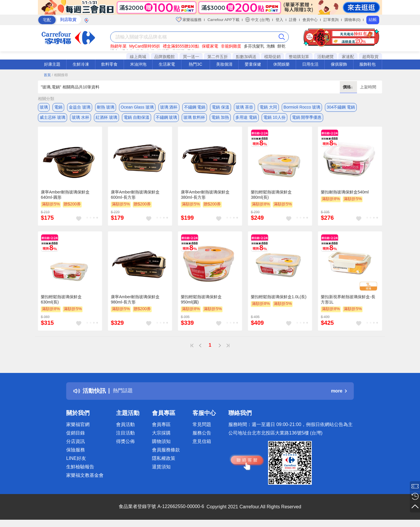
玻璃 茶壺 (244, 107)
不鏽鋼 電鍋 (195, 107)
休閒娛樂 (281, 64)
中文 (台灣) (258, 20)
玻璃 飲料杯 (194, 119)
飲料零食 (109, 64)
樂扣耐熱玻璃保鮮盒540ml (345, 195)
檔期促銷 (272, 57)
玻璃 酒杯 (169, 107)
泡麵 (271, 46)
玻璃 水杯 (80, 119)
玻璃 (44, 107)
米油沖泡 (138, 64)
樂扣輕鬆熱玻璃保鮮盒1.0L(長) (279, 300)
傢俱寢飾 (339, 64)
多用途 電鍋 (246, 119)
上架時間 (368, 87)
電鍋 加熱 (220, 119)
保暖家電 (210, 46)
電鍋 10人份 (274, 119)
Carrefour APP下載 (223, 20)
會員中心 (310, 20)
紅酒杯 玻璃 (106, 119)
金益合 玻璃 (80, 107)
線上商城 (138, 57)
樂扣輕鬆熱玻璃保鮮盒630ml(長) (61, 302)
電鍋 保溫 (220, 107)
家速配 (348, 57)
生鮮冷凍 (81, 64)
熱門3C (195, 64)
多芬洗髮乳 (254, 46)
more (339, 393)
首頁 (47, 75)
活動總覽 (325, 57)
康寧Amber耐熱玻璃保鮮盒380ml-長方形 (205, 197)
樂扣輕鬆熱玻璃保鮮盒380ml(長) (271, 197)
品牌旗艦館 (164, 57)
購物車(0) (352, 20)
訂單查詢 (331, 20)
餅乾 (281, 46)
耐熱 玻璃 (106, 107)
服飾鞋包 (367, 64)
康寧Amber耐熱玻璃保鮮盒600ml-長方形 (135, 197)
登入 (279, 20)
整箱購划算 (299, 57)
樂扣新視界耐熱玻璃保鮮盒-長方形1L (348, 302)
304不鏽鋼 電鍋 (341, 107)
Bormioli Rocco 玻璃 (302, 107)
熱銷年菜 (118, 46)
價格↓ (348, 87)
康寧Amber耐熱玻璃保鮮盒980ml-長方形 (135, 302)
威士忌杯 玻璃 (52, 119)
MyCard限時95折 (145, 46)
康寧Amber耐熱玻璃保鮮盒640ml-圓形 (65, 197)
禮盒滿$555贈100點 (181, 46)
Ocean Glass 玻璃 (137, 107)
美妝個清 (224, 64)
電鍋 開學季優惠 (307, 119)
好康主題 (52, 64)
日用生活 (310, 64)
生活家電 (167, 64)
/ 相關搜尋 (60, 75)
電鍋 (58, 107)
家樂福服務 (189, 20)
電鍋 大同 (268, 107)
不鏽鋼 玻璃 (167, 119)
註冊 (293, 20)
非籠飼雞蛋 (231, 46)
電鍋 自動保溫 (136, 119)
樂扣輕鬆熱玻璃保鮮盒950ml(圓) (201, 302)
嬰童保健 (253, 64)
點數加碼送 (246, 57)
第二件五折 (218, 57)
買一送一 (191, 57)
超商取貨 (370, 57)
